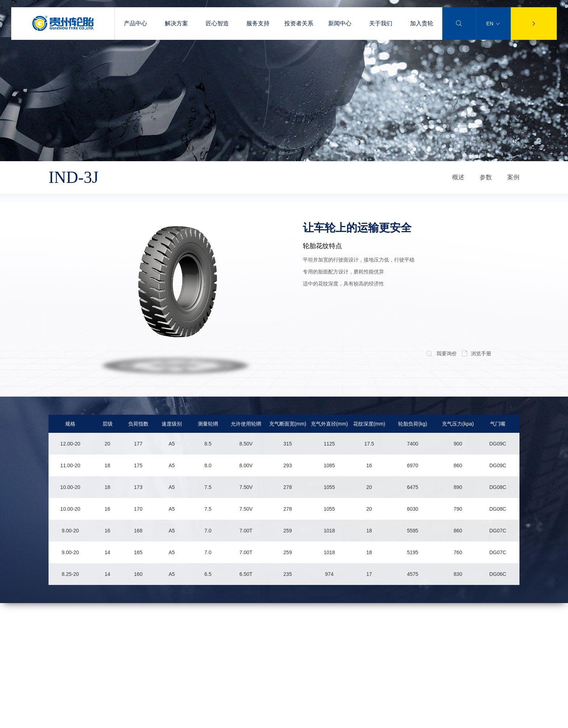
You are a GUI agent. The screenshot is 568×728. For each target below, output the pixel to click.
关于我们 (381, 23)
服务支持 (258, 23)
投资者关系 (299, 23)
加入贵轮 (422, 23)
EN (493, 24)
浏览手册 (477, 353)
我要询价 (441, 353)
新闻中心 (340, 23)
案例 (513, 177)
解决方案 (176, 23)
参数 (486, 177)
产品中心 (135, 23)
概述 (458, 177)
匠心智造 (217, 23)
